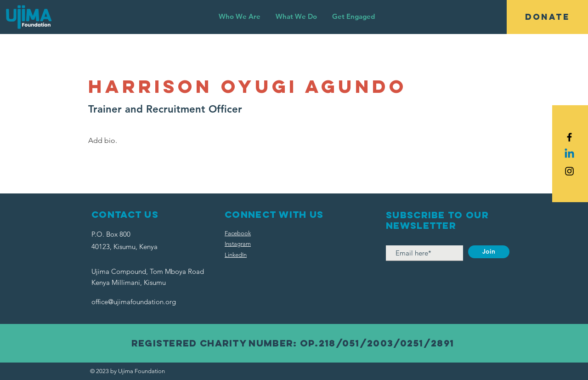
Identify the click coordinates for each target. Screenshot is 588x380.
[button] (239, 17)
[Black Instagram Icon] (569, 171)
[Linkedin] (569, 154)
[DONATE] (547, 17)
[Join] (489, 252)
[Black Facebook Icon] (569, 137)
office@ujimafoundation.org (134, 302)
